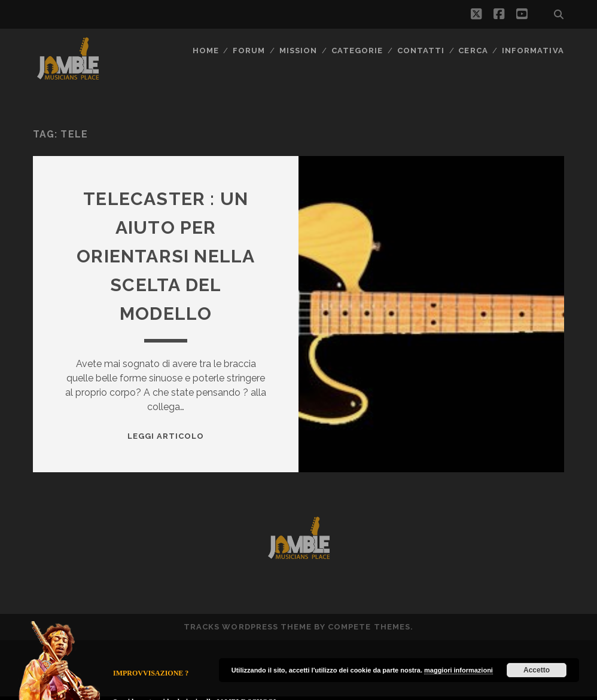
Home (206, 51)
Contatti (421, 51)
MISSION (298, 51)
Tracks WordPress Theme (248, 627)
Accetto (537, 670)
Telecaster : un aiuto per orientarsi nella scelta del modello (166, 256)
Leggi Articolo (166, 436)
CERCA (473, 51)
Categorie (357, 51)
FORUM (249, 51)
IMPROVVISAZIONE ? (151, 673)
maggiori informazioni (459, 670)
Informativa (533, 51)
